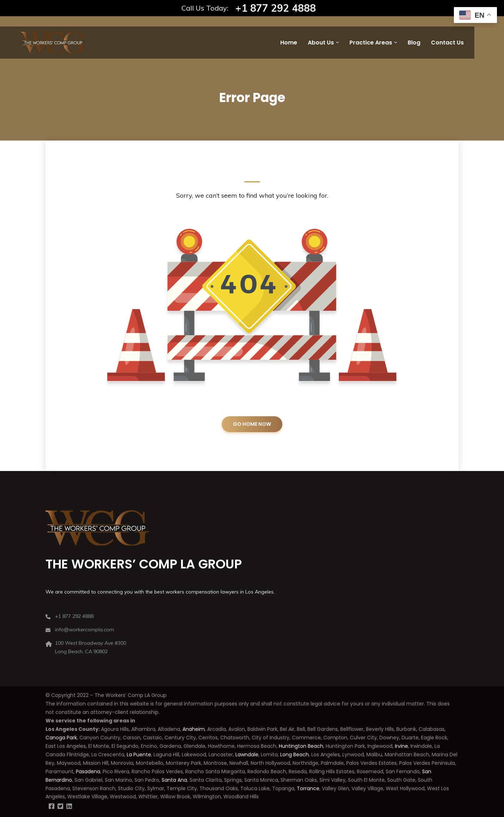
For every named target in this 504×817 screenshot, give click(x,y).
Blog (414, 43)
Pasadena (88, 771)
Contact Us (447, 43)
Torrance (308, 788)
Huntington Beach (300, 746)
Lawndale (247, 755)
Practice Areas (371, 43)
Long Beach (295, 755)
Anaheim (194, 729)
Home (289, 43)
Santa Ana (174, 780)
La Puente (139, 755)
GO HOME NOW (252, 424)
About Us (321, 43)
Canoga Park (61, 738)
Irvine (401, 746)
